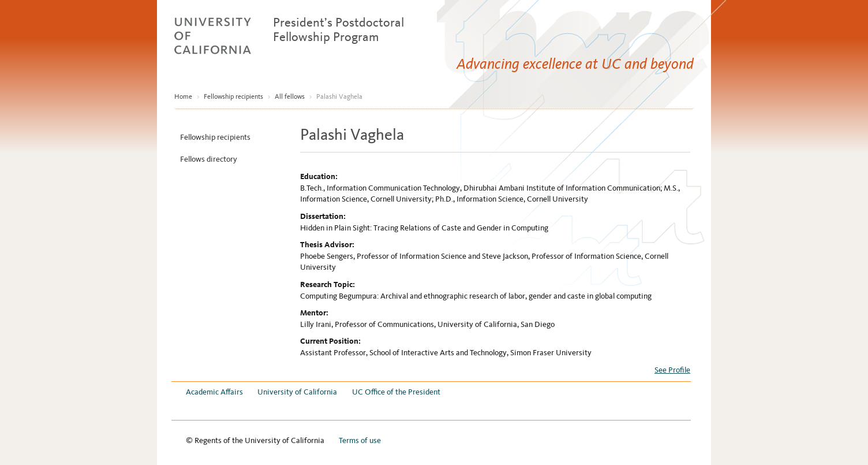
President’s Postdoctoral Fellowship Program (338, 29)
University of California (297, 392)
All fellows (290, 96)
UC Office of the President (396, 392)
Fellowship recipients (233, 96)
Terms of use (360, 440)
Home (183, 96)
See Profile (672, 370)
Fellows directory (209, 159)
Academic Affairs (214, 392)
